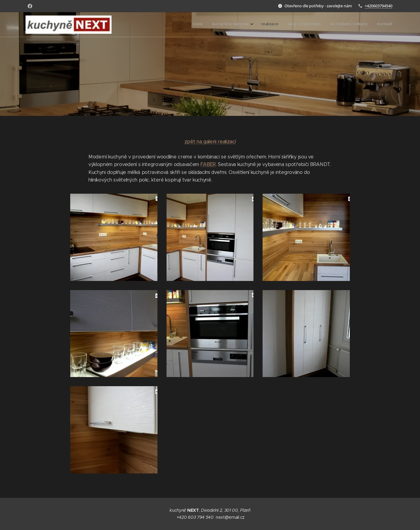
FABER (208, 164)
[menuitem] (342, 25)
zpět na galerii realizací (210, 142)
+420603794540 (379, 6)
